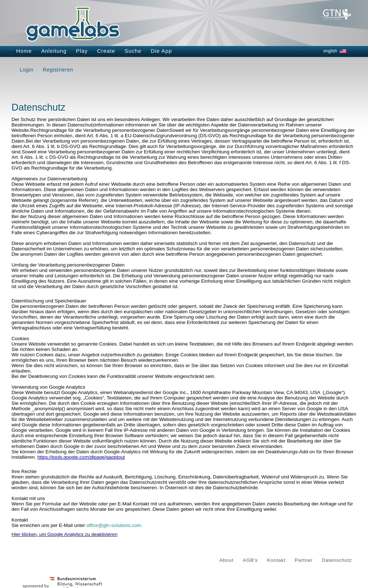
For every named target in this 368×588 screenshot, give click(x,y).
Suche (133, 51)
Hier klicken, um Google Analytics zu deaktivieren (65, 534)
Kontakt (276, 560)
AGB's (250, 560)
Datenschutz (337, 560)
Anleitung (54, 51)
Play (82, 51)
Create (106, 51)
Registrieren (58, 70)
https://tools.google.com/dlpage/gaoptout (81, 457)
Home (24, 51)
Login (27, 70)
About (227, 560)
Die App (162, 51)
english (330, 51)
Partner (304, 560)
